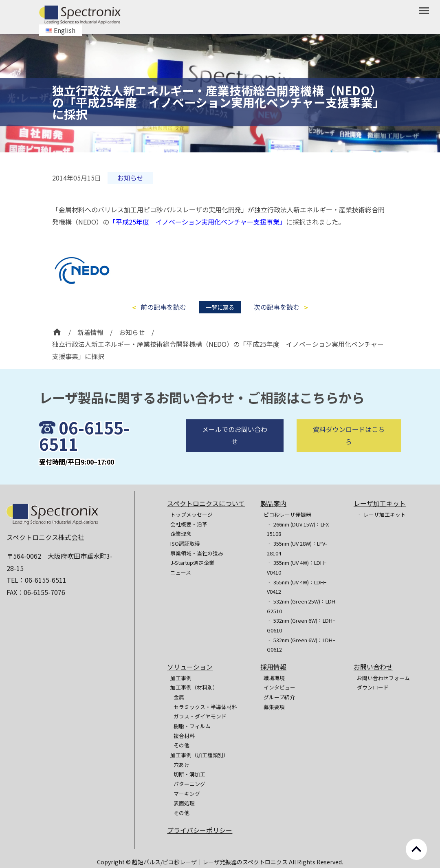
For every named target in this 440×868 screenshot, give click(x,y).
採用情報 (273, 667)
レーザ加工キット (380, 503)
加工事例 (181, 678)
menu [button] (424, 11)
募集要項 (274, 707)
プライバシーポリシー (200, 830)
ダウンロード (373, 687)
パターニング (189, 784)
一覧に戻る (220, 307)
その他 (181, 745)
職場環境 (274, 678)
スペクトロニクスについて (206, 503)
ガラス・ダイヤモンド (200, 716)
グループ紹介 (279, 697)
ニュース (181, 572)
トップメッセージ (191, 514)
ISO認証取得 (185, 543)
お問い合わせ (373, 667)
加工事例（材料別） (194, 687)
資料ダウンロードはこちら (349, 455)
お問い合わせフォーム (383, 678)
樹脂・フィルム (192, 726)
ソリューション (190, 667)
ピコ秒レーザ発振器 (287, 514)
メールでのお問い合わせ (235, 455)
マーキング (187, 794)
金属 (179, 697)
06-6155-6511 (84, 455)
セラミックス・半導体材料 (205, 707)
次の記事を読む (277, 307)
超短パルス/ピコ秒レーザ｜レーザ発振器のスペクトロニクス (210, 862)
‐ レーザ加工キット (381, 514)
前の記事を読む (163, 307)
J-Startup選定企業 (192, 563)
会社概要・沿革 (189, 524)
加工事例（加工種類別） (199, 755)
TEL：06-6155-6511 (36, 580)
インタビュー (279, 687)
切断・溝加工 (189, 774)
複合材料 (184, 736)
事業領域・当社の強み (197, 553)
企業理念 (181, 534)
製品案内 (273, 503)
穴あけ (181, 765)
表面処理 (184, 803)
